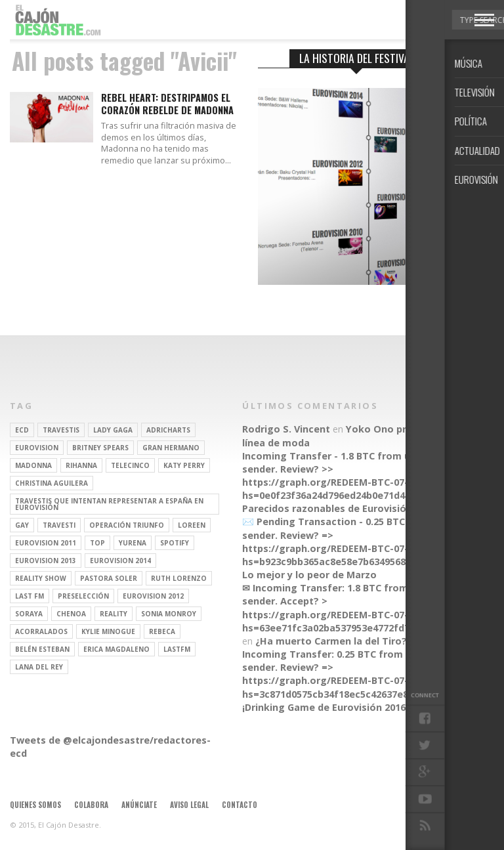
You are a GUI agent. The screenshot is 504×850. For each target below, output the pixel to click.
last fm (30, 596)
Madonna (33, 465)
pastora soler (109, 578)
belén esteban (42, 649)
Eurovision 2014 (120, 561)
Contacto (240, 805)
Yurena (133, 543)
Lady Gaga (113, 430)
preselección (83, 596)
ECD (22, 430)
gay (22, 525)
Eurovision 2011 (46, 543)
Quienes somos (35, 805)
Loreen (192, 525)
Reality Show (41, 578)
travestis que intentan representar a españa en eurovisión (109, 504)
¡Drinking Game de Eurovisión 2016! (325, 707)
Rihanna (81, 465)
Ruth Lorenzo (179, 578)
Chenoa (71, 614)
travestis (61, 430)
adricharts (168, 430)
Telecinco (130, 465)
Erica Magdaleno (116, 649)
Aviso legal (189, 805)
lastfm (177, 649)
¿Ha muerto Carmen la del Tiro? (331, 641)
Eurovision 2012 (153, 596)
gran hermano (171, 448)
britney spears (100, 448)
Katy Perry (184, 465)
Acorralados (41, 631)
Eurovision (37, 448)
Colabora (91, 805)
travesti (59, 525)
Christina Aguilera (52, 483)
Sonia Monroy (169, 614)
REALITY (114, 614)
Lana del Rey (39, 667)
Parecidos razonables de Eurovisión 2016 (339, 508)
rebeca (162, 631)
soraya (29, 614)
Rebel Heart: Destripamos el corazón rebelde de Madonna (167, 104)
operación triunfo (127, 525)
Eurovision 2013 (46, 561)
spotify (175, 543)
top (97, 543)
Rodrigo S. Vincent (286, 429)
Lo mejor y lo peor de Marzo (309, 575)
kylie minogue (108, 631)
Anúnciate (139, 805)
